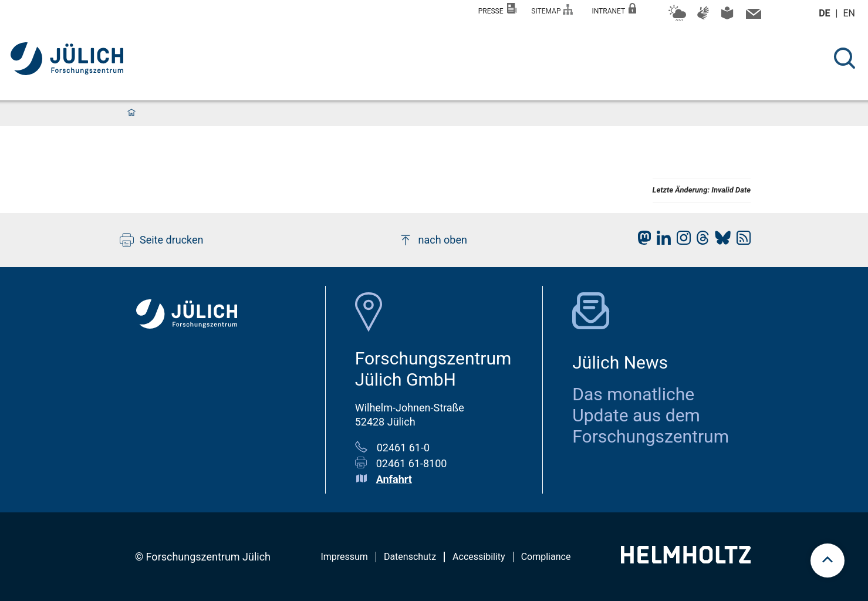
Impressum (344, 557)
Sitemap (552, 10)
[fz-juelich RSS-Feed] (741, 241)
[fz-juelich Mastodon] (641, 241)
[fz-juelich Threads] (700, 241)
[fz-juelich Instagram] (681, 241)
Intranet (614, 9)
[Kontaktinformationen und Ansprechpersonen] (752, 16)
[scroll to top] (828, 561)
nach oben (433, 240)
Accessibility (479, 557)
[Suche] (845, 58)
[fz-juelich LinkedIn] (661, 241)
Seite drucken (162, 240)
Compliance (546, 557)
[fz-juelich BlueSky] (720, 241)
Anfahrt (394, 479)
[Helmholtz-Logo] (686, 560)
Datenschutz (410, 557)
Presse (498, 9)
